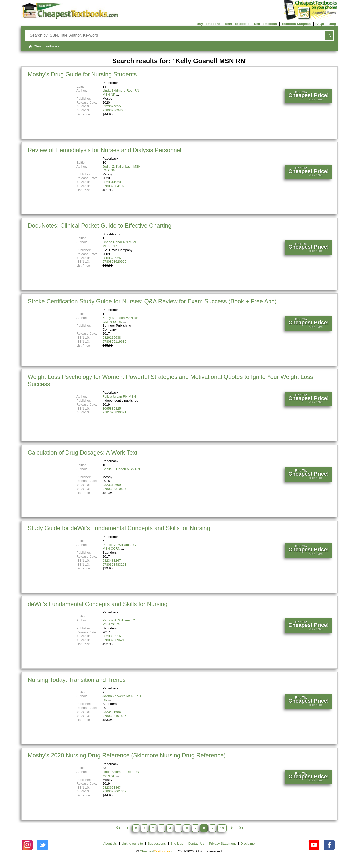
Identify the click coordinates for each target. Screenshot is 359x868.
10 (222, 828)
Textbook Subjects (296, 24)
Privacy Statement (222, 843)
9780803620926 (115, 262)
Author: (84, 469)
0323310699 (112, 485)
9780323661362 (115, 791)
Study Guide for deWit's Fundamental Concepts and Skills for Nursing (119, 528)
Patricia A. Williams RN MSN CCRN (120, 547)
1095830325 (112, 408)
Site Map (177, 843)
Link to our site (132, 843)
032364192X (112, 182)
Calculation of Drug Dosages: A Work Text (83, 453)
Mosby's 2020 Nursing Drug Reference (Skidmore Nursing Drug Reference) (127, 755)
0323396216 (112, 636)
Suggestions (157, 843)
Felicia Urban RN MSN (119, 396)
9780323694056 (115, 110)
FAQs (320, 24)
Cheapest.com (158, 851)
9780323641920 (115, 186)
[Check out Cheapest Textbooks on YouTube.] (314, 845)
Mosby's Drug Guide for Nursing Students (82, 74)
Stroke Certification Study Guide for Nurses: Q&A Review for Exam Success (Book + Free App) (152, 301)
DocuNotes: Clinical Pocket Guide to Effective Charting (99, 225)
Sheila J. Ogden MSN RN (121, 469)
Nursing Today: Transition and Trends (77, 680)
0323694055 (112, 106)
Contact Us (196, 843)
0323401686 (112, 712)
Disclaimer (248, 843)
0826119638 (112, 337)
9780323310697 (115, 489)
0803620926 (112, 258)
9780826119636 (115, 341)
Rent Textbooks (237, 24)
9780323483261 (115, 564)
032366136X (112, 788)
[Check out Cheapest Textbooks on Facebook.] (329, 845)
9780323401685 (115, 716)
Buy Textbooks (209, 24)
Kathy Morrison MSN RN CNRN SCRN (121, 320)
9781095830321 (115, 412)
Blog (332, 24)
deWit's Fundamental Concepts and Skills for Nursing (97, 604)
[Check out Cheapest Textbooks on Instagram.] (27, 845)
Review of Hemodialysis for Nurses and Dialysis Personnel (104, 150)
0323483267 (112, 561)
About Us (110, 843)
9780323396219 (115, 640)
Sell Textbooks (266, 24)
